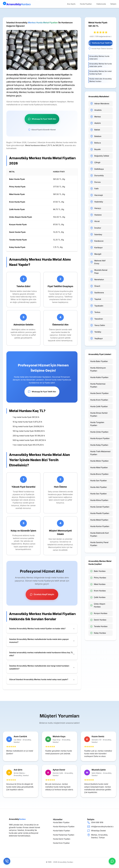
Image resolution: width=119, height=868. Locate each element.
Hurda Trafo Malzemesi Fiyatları (100, 453)
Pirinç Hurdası (98, 578)
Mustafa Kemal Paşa (99, 272)
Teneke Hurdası (99, 626)
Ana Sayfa (71, 4)
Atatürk (95, 123)
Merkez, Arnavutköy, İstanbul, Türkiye (98, 836)
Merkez (96, 117)
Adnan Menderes (100, 104)
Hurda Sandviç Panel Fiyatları (99, 544)
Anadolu (96, 110)
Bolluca (95, 143)
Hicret (95, 221)
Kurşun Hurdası (99, 613)
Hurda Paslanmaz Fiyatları (98, 385)
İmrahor (96, 228)
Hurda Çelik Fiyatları (99, 406)
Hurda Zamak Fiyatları (100, 507)
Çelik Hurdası (98, 597)
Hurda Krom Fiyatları (99, 400)
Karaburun (97, 241)
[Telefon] (7, 861)
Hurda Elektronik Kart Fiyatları (100, 534)
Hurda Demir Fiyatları (99, 393)
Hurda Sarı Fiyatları (99, 481)
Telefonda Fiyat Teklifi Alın (101, 43)
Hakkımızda (101, 4)
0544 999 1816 (95, 823)
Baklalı (95, 130)
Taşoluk (96, 299)
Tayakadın (97, 306)
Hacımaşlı (97, 195)
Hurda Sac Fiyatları (98, 494)
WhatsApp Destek (97, 831)
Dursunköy (97, 176)
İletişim (113, 4)
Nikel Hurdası (98, 584)
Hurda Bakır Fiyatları (99, 361)
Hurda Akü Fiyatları (99, 487)
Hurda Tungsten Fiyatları (97, 424)
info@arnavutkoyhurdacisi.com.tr (99, 827)
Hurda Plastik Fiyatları (100, 513)
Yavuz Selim (98, 325)
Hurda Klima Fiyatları (99, 500)
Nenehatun (97, 280)
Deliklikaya (97, 169)
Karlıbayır (96, 248)
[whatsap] (112, 861)
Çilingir (95, 163)
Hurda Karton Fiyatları (100, 526)
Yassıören (97, 319)
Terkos (95, 312)
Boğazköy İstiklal (100, 156)
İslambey (96, 234)
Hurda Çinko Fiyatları (99, 432)
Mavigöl (96, 254)
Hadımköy (97, 202)
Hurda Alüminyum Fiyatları (98, 369)
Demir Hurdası (98, 620)
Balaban (96, 136)
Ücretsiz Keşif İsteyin (42, 594)
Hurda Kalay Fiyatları (99, 445)
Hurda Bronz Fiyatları (99, 474)
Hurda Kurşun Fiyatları (100, 438)
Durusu (95, 182)
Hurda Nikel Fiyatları (99, 467)
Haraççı (96, 208)
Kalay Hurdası (98, 633)
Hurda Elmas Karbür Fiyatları (99, 414)
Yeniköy (96, 332)
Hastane (96, 215)
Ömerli (95, 286)
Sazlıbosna (97, 293)
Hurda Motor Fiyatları (99, 461)
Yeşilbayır (97, 338)
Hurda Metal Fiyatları (99, 520)
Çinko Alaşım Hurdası (98, 605)
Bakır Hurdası (98, 571)
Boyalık (95, 149)
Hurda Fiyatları (86, 4)
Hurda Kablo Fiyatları (99, 377)
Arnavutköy (17, 4)
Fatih (94, 189)
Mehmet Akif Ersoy (98, 262)
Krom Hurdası (98, 591)
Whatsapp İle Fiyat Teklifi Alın (42, 119)
